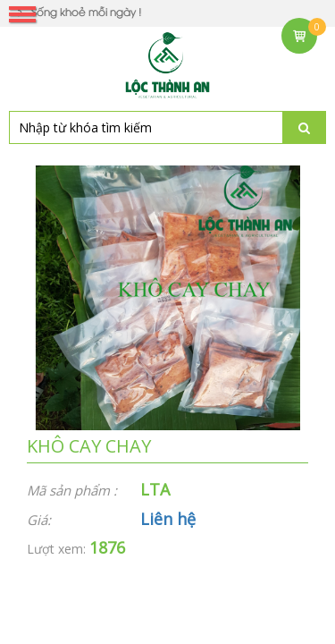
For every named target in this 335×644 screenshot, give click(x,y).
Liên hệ (168, 519)
